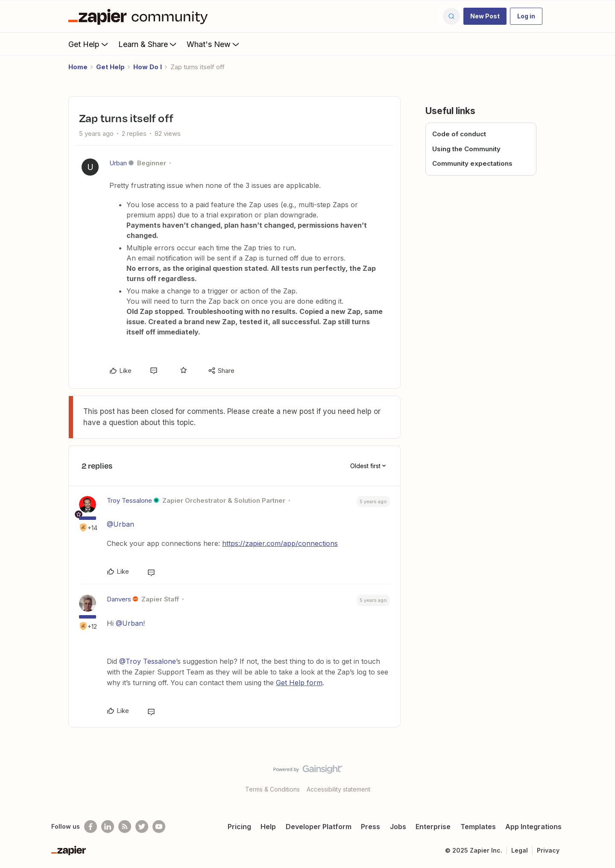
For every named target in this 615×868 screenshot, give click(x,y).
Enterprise (433, 827)
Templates (478, 827)
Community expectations (472, 163)
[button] (485, 16)
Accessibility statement (338, 789)
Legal (520, 850)
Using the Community (466, 149)
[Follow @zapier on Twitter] (142, 827)
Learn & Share (148, 44)
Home (78, 67)
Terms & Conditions (272, 789)
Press (370, 827)
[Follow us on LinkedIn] (108, 827)
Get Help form (299, 683)
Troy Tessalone (129, 500)
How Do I (148, 67)
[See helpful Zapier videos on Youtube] (159, 827)
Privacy (548, 850)
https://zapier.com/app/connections (280, 543)
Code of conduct (459, 134)
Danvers (119, 599)
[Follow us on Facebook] (91, 827)
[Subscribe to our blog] (125, 827)
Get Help (89, 44)
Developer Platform (319, 827)
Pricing (239, 827)
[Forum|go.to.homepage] (140, 16)
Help (268, 827)
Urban (118, 163)
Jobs (398, 827)
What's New (214, 44)
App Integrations (533, 827)
